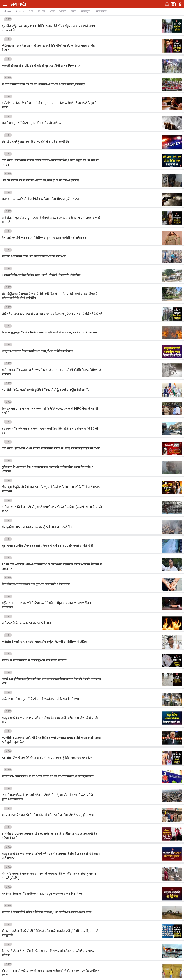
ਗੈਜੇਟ (74, 11)
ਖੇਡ (31, 11)
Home (8, 11)
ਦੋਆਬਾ (41, 11)
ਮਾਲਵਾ (63, 11)
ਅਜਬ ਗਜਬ (101, 11)
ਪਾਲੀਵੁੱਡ (86, 11)
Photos (20, 11)
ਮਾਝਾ (52, 11)
